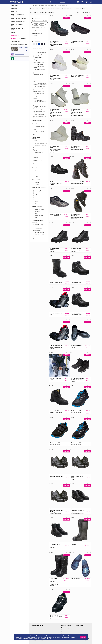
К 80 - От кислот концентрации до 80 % (38, 62)
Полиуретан (37, 198)
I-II (34, 171)
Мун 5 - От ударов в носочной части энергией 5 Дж (40, 133)
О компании (78, 628)
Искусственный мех (39, 227)
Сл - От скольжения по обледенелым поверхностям (40, 87)
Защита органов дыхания (18, 18)
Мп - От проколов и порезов (38, 67)
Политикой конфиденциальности (45, 639)
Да (34, 38)
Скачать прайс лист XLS (20, 59)
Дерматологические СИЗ (18, 21)
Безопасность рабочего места (18, 29)
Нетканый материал (39, 234)
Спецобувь (14, 8)
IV (34, 174)
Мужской (36, 184)
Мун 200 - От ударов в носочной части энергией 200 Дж (39, 128)
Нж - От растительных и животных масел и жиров (40, 70)
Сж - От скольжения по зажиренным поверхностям (40, 84)
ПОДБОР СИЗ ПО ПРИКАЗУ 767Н (19, 44)
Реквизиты (78, 632)
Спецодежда (15, 5)
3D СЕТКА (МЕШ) (38, 225)
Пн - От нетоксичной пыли (39, 81)
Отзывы (63, 632)
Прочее (13, 33)
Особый (36, 176)
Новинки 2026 (15, 36)
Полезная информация (67, 630)
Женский (36, 182)
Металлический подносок (38, 150)
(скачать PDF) (23, 39)
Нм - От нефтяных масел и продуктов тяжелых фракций (40, 74)
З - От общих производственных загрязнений (38, 57)
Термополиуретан (38, 215)
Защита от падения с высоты (17, 25)
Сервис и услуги (16, 41)
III (34, 172)
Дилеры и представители (67, 628)
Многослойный (37, 163)
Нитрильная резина (39, 210)
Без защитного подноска (40, 143)
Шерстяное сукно (38, 238)
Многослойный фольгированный (37, 229)
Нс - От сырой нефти (39, 78)
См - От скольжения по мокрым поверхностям (39, 91)
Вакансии (78, 630)
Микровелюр (37, 190)
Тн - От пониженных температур (39, 94)
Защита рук (14, 11)
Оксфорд (36, 196)
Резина (36, 200)
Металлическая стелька (40, 147)
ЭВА (35, 204)
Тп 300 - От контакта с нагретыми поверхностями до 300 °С (40, 106)
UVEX (35, 31)
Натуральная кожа (38, 194)
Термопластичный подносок (38, 157)
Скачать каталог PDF (20, 54)
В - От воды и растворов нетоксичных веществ (40, 53)
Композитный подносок (40, 145)
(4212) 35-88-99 (71, 2)
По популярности (85, 12)
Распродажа (15, 39)
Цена (78, 12)
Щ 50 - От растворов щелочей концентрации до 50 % (39, 116)
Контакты (62, 2)
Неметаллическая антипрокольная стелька (39, 153)
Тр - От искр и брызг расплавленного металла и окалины (40, 111)
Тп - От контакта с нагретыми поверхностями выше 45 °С (40, 102)
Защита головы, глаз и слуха (17, 15)
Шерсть (36, 202)
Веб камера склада (23, 48)
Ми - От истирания (38, 64)
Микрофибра (37, 192)
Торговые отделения (66, 625)
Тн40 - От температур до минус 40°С (40, 98)
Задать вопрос (65, 634)
